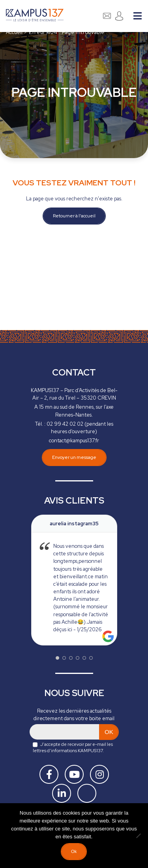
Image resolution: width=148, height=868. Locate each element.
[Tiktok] (87, 793)
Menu (138, 16)
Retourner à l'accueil (74, 216)
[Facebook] (49, 774)
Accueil (14, 32)
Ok (74, 851)
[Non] (138, 836)
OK (109, 732)
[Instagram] (99, 774)
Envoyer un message (74, 452)
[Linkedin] (62, 793)
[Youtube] (74, 774)
